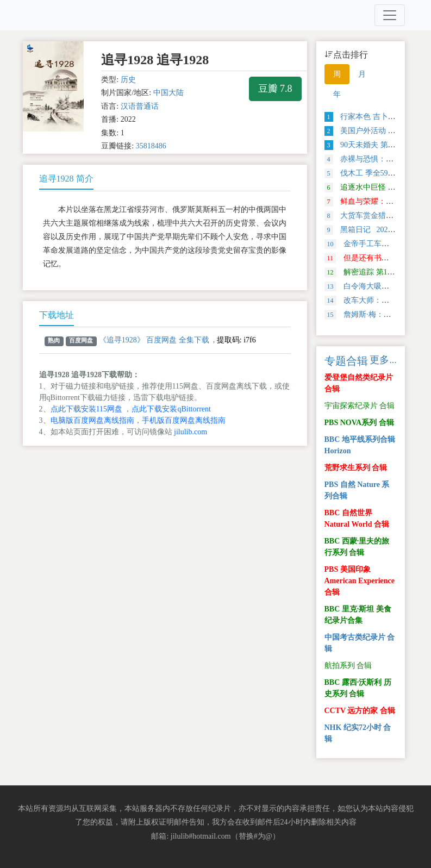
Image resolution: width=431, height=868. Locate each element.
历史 (128, 80)
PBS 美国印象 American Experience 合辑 (360, 581)
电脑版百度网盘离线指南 (92, 420)
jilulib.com (190, 432)
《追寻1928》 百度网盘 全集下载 (154, 340)
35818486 (151, 146)
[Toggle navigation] (390, 15)
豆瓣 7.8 (275, 89)
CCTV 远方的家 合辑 (360, 711)
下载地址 (57, 315)
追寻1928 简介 (66, 179)
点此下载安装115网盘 (86, 409)
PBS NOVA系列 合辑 (359, 423)
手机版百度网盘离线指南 (184, 420)
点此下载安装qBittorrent (171, 409)
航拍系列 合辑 (348, 666)
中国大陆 (168, 93)
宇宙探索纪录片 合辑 (360, 406)
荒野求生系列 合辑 (356, 468)
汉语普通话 (140, 106)
